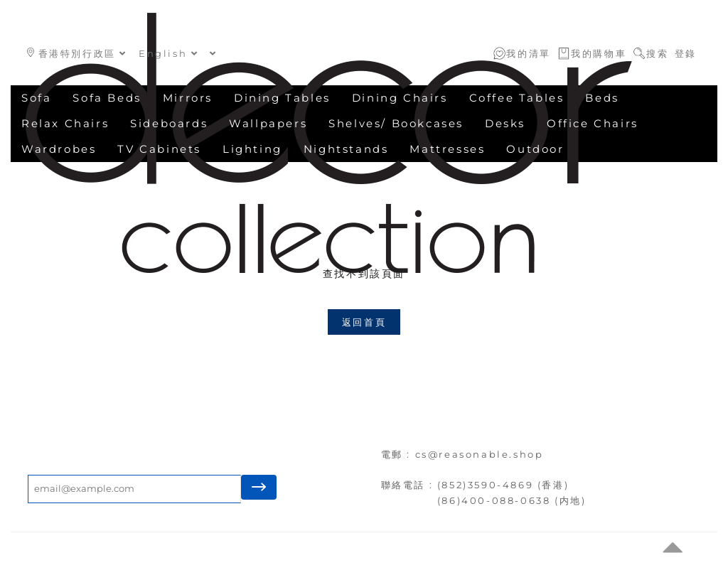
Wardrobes (59, 149)
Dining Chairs (400, 98)
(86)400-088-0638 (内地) (512, 500)
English (168, 53)
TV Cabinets (159, 149)
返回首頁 (364, 322)
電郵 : (398, 454)
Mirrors (188, 98)
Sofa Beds (107, 98)
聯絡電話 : (409, 485)
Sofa (36, 98)
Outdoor (535, 149)
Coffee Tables (517, 98)
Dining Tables (282, 98)
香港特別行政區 (77, 53)
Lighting (252, 149)
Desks (505, 123)
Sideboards (169, 123)
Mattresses (447, 149)
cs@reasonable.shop (480, 454)
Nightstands (346, 149)
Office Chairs (593, 123)
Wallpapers (268, 123)
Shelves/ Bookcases (396, 123)
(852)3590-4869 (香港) (503, 485)
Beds (602, 98)
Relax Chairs (65, 123)
